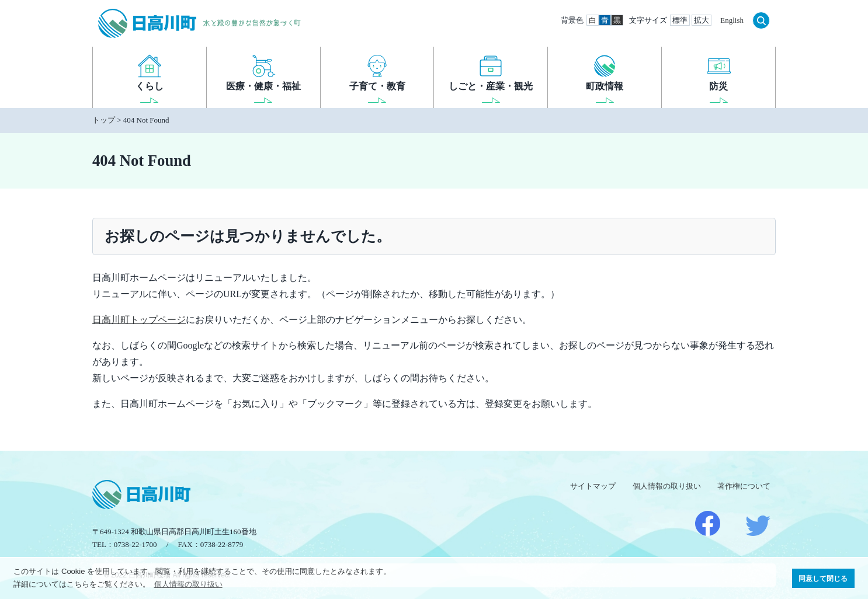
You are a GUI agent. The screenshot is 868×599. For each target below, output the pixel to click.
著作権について (744, 486)
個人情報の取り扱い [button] (188, 584)
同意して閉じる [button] (823, 578)
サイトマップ (593, 486)
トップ (104, 120)
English (732, 20)
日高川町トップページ (139, 320)
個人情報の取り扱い (667, 486)
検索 (761, 20)
